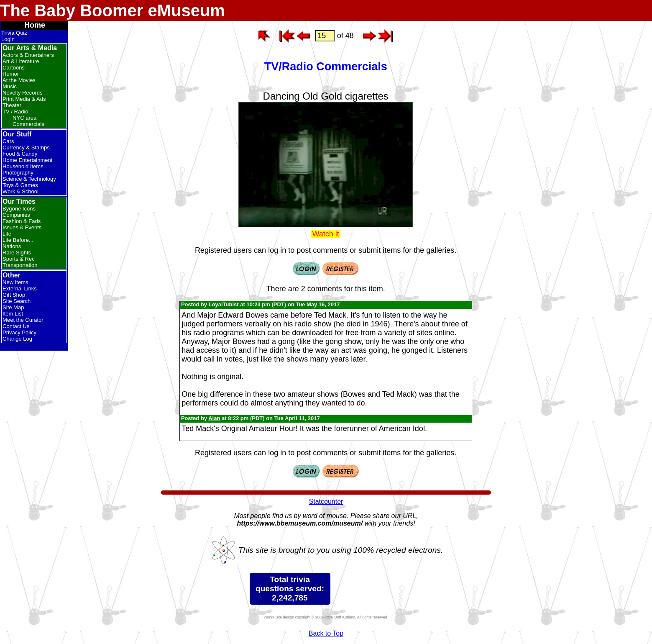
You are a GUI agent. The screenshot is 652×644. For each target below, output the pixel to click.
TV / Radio (15, 112)
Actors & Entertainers (28, 55)
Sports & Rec (19, 259)
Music (10, 86)
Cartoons (14, 68)
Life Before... (18, 240)
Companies (16, 215)
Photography (18, 173)
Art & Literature (21, 61)
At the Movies (19, 80)
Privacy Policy (19, 332)
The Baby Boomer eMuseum (113, 10)
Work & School (20, 191)
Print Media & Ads (24, 99)
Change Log (17, 339)
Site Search (17, 301)
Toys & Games (20, 185)
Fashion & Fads (22, 221)
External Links (20, 289)
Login (8, 39)
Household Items (23, 166)
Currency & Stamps (26, 148)
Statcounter (326, 502)
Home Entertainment (27, 160)
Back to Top (326, 633)
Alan (214, 418)
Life (7, 234)
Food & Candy (20, 154)
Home (35, 25)
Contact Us (16, 326)
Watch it (326, 234)
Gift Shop (14, 295)
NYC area (24, 118)
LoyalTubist (224, 304)
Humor (11, 74)
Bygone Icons (19, 209)
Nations (12, 246)
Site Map (13, 307)
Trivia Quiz (14, 33)
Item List (13, 314)
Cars (8, 141)
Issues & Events (22, 227)
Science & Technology (29, 179)
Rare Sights (17, 253)
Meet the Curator (23, 320)
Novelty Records (22, 93)
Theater (12, 105)
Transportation (20, 265)
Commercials (28, 124)
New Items (15, 282)
